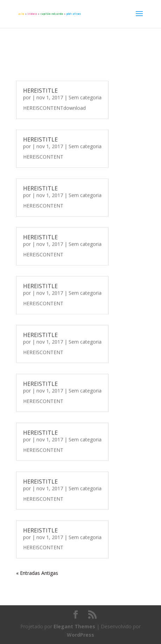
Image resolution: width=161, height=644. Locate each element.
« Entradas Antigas (37, 573)
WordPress (80, 635)
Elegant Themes (74, 626)
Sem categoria (85, 97)
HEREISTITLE (40, 90)
